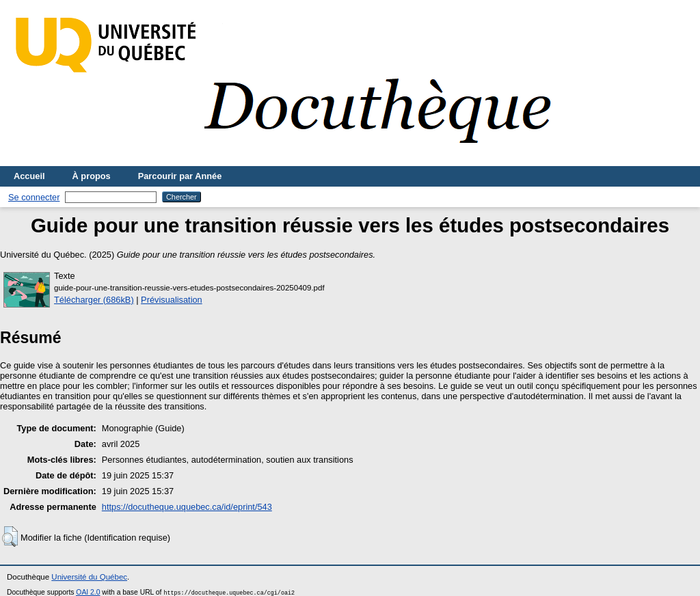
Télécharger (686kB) (94, 300)
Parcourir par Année (180, 176)
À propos (92, 176)
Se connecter (34, 197)
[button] (10, 537)
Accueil (29, 176)
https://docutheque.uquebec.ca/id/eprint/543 (187, 507)
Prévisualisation (172, 300)
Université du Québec (89, 577)
